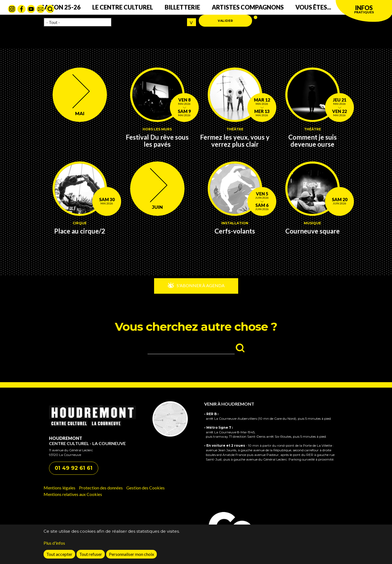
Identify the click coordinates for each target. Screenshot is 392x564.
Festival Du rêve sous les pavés (157, 141)
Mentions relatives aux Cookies (73, 494)
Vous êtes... (313, 7)
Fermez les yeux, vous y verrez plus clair (235, 141)
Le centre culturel (123, 7)
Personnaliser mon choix (131, 558)
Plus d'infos (54, 546)
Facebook (22, 9)
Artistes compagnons (248, 7)
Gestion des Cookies (146, 488)
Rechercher (50, 9)
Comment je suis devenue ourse (313, 141)
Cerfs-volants (235, 231)
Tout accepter (59, 558)
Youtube (31, 9)
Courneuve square (313, 231)
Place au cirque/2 (80, 231)
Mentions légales (59, 488)
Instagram (12, 9)
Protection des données (101, 488)
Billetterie (182, 7)
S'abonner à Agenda (200, 285)
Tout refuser (91, 558)
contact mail (41, 9)
